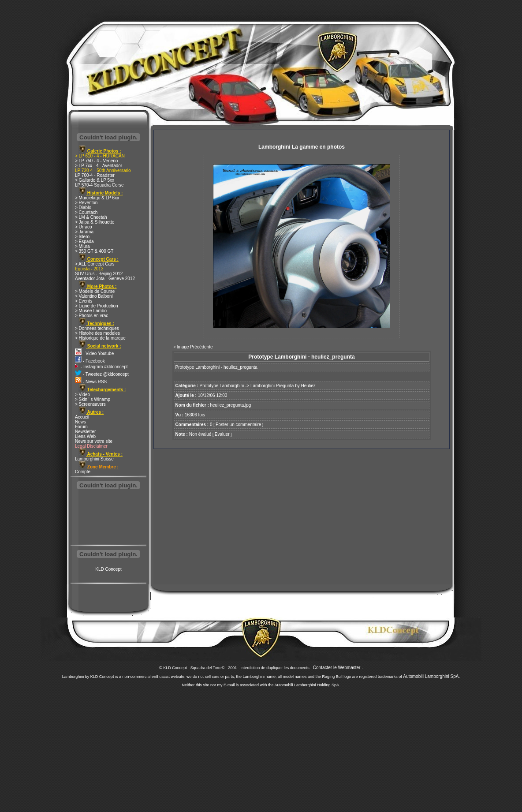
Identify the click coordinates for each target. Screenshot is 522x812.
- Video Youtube (94, 354)
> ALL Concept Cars (95, 264)
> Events (84, 301)
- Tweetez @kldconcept (102, 374)
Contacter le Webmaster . (338, 668)
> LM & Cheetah (91, 217)
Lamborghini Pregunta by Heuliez (283, 386)
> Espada (84, 241)
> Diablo (83, 208)
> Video (82, 395)
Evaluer (222, 434)
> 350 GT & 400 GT (94, 251)
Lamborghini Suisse (94, 459)
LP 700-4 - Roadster (95, 175)
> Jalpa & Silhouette (95, 222)
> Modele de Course (95, 291)
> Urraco (84, 227)
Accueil (82, 417)
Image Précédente (195, 347)
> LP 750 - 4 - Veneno (96, 161)
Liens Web (85, 436)
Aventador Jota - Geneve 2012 (105, 279)
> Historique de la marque (100, 338)
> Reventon (86, 203)
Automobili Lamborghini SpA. (431, 676)
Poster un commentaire (238, 425)
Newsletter (85, 432)
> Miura (82, 246)
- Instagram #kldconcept (101, 367)
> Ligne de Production (97, 306)
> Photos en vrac (91, 316)
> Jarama (84, 232)
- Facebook (90, 361)
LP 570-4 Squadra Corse (99, 185)
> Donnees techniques (97, 328)
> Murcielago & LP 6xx (97, 198)
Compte (83, 472)
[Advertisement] (108, 518)
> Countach (86, 212)
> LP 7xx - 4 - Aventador (99, 166)
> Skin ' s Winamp (93, 399)
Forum (81, 427)
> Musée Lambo (91, 311)
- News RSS (91, 382)
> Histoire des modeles (97, 333)
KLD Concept (108, 569)
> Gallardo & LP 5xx (95, 180)
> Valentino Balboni (94, 296)
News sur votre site (94, 441)
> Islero (82, 237)
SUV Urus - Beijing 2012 (99, 274)
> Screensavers (90, 404)
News (80, 422)
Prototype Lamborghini (222, 386)
